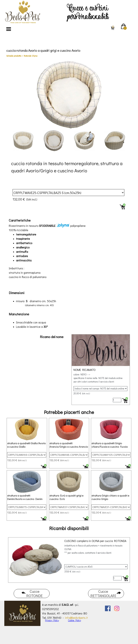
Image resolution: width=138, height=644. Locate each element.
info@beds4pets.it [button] (76, 618)
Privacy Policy (52, 620)
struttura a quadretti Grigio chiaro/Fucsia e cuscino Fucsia (110, 445)
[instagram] (117, 608)
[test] (32, 594)
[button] (69, 95)
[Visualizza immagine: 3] (84, 141)
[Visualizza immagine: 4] (115, 141)
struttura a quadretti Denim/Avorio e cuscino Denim (25, 497)
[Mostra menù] (9, 29)
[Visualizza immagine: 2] (54, 141)
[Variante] (68, 193)
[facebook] (108, 608)
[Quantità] (117, 400)
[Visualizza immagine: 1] (23, 141)
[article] (69, 197)
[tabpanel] (88, 11)
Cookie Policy (74, 620)
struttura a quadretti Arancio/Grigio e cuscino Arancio (69, 445)
